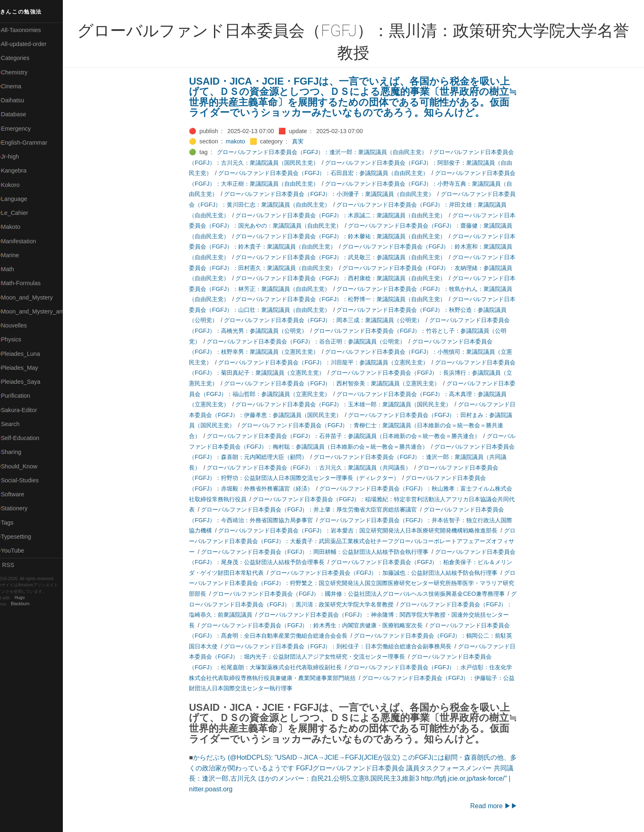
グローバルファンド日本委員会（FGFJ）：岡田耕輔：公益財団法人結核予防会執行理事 (320, 552)
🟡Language (21, 199)
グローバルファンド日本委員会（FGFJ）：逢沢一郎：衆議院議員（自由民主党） (327, 152)
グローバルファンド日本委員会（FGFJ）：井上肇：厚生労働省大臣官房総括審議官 (314, 509)
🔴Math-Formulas (27, 283)
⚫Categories (22, 58)
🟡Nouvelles (20, 325)
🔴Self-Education (27, 438)
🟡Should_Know (26, 466)
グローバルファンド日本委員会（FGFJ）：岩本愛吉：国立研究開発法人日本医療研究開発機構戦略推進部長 (363, 530)
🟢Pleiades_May (26, 368)
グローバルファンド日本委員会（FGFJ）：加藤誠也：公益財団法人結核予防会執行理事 (389, 573)
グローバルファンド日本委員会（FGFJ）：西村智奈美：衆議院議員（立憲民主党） (337, 383)
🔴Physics (18, 339)
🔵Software (19, 494)
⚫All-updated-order (30, 44)
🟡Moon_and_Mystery (33, 297)
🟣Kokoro (17, 185)
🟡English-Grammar (31, 143)
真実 (303, 141)
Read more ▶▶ (499, 806)
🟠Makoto (17, 227)
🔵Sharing (18, 452)
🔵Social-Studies (26, 480)
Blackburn (30, 604)
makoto (240, 141)
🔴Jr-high (16, 157)
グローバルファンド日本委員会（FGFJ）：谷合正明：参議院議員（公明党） (311, 341)
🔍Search (17, 424)
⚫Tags (14, 523)
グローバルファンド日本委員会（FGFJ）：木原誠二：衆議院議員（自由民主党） (346, 215)
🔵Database (20, 114)
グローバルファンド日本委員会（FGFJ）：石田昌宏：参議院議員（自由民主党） (329, 173)
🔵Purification (22, 396)
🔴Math (14, 269)
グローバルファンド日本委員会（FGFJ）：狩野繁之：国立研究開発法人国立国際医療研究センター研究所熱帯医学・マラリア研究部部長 (357, 583)
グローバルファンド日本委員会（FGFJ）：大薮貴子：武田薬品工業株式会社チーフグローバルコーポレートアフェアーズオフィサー (357, 541)
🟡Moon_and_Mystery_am (38, 311)
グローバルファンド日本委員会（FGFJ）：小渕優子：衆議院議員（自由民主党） (334, 194)
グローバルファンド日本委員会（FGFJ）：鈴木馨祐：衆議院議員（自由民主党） (346, 236)
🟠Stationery (21, 508)
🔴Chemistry (21, 72)
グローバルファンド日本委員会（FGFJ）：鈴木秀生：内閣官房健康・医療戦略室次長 (317, 625)
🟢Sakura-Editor (25, 410)
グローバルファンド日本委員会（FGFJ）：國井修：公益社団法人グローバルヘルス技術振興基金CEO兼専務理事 (364, 594)
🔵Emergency (22, 129)
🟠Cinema (18, 86)
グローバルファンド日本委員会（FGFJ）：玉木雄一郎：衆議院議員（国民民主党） (349, 404)
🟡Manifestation (25, 241)
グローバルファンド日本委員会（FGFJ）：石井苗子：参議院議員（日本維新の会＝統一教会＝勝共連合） (349, 436)
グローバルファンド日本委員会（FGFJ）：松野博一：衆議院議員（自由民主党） (346, 299)
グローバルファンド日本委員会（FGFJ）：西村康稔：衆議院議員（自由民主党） (346, 278)
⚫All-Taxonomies (28, 30)
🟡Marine (16, 255)
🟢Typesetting (23, 537)
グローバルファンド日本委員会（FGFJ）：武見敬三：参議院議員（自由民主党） (346, 257)
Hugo (30, 598)
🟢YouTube (19, 551)
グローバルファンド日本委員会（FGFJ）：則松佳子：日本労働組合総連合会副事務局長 (343, 646)
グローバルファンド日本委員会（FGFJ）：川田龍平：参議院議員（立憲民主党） (329, 362)
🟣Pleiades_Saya (27, 382)
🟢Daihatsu (19, 100)
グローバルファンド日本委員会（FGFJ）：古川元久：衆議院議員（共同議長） (314, 468)
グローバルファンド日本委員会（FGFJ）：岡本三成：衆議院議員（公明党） (329, 320)
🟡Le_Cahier (21, 213)
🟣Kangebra (20, 171)
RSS (14, 565)
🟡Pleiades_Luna (27, 354)
